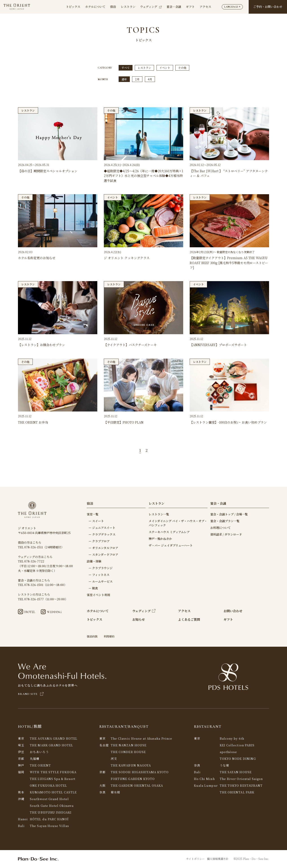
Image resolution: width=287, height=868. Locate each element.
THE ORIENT (40, 766)
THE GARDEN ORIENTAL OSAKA (137, 786)
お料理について (221, 528)
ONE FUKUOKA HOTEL (48, 786)
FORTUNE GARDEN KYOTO (133, 779)
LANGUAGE (232, 7)
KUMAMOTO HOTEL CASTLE (53, 793)
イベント (165, 68)
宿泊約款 (92, 637)
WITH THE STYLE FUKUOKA (53, 772)
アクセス (205, 7)
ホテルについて (95, 7)
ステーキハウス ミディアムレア (169, 532)
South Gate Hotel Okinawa (52, 806)
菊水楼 (115, 793)
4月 (150, 79)
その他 (182, 68)
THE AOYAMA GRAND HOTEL (54, 739)
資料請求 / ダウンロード (226, 535)
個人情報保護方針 (218, 859)
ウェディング (151, 7)
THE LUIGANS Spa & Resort (53, 779)
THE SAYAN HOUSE (236, 772)
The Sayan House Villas (49, 826)
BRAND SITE (31, 694)
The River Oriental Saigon (241, 779)
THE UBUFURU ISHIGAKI (51, 813)
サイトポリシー (195, 859)
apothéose (228, 752)
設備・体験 (94, 562)
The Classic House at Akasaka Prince (141, 739)
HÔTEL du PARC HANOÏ (49, 820)
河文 (114, 759)
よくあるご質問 (189, 620)
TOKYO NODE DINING (238, 759)
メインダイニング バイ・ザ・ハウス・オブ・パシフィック (178, 523)
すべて (125, 68)
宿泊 (113, 7)
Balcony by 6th (232, 739)
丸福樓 (35, 759)
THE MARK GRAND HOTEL (51, 746)
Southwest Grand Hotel (49, 799)
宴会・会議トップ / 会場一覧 (229, 515)
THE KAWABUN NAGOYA (131, 766)
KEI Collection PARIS (237, 746)
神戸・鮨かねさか (160, 539)
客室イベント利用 (98, 595)
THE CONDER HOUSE (128, 752)
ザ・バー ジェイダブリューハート (171, 546)
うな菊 (224, 766)
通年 (124, 79)
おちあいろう (39, 752)
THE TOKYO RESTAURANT (241, 786)
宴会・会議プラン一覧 (225, 521)
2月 (137, 79)
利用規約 (109, 637)
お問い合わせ (233, 611)
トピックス (73, 7)
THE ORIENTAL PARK (237, 793)
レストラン (128, 7)
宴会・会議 (174, 7)
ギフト (190, 7)
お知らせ (139, 620)
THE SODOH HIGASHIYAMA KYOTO (140, 772)
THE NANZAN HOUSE (129, 746)
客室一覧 (93, 515)
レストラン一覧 (159, 515)
